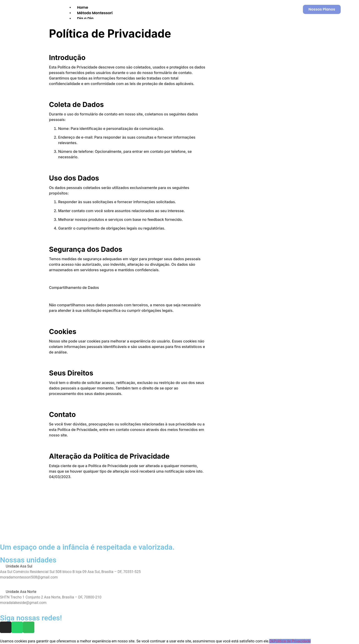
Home (82, 7)
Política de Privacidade (292, 641)
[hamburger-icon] (280, 7)
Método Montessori (95, 13)
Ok (271, 641)
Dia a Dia (85, 18)
